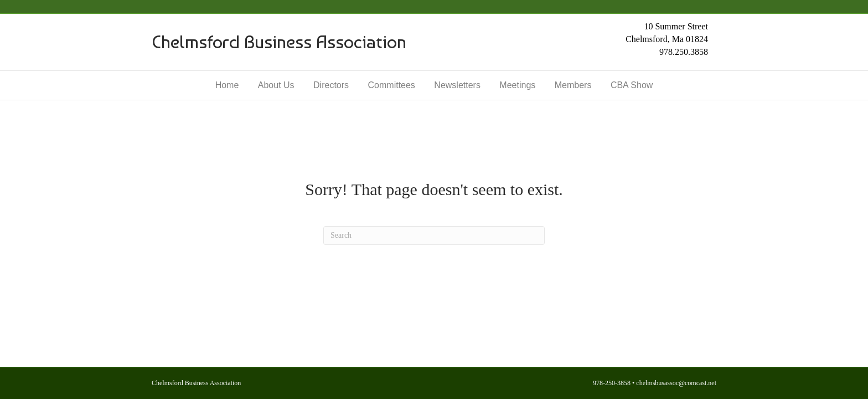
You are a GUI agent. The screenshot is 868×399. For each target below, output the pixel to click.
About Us (276, 85)
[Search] (434, 236)
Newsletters (457, 85)
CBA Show (632, 85)
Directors (331, 85)
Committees (392, 85)
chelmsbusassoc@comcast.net (676, 383)
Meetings (517, 85)
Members (573, 85)
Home (227, 85)
